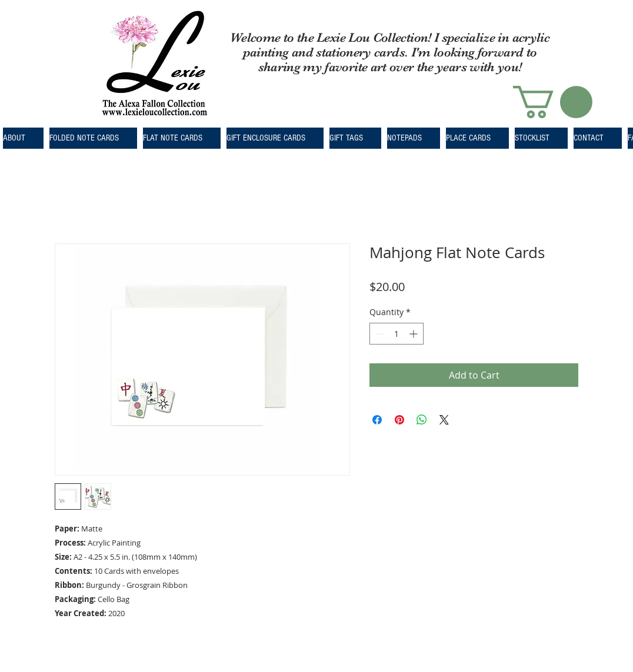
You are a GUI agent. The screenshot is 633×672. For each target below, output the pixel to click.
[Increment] (414, 334)
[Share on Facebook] (377, 420)
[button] (553, 102)
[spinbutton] (397, 334)
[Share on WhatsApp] (422, 420)
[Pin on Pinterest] (399, 420)
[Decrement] (379, 334)
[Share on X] (444, 420)
